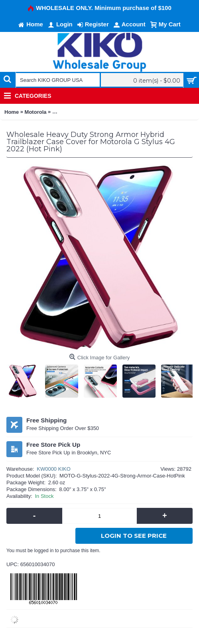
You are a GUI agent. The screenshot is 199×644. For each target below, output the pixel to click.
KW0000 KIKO (54, 469)
